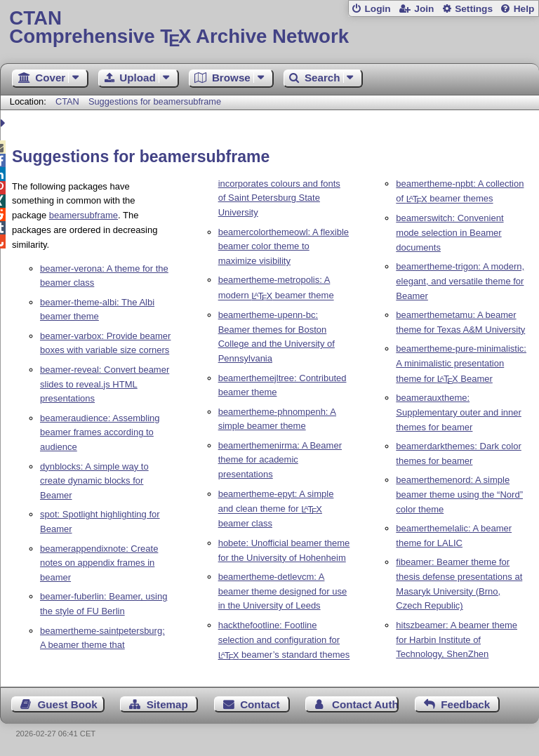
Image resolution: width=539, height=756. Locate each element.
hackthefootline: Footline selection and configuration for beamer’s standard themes (284, 640)
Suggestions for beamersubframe (155, 101)
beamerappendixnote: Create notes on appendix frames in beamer (99, 563)
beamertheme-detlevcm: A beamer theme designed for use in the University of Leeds (283, 591)
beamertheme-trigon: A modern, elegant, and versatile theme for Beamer (460, 281)
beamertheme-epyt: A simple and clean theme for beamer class (276, 509)
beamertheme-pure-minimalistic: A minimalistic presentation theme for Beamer (461, 364)
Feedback (465, 704)
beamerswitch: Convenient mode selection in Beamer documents (450, 233)
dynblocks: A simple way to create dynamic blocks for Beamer (94, 481)
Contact (260, 704)
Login (377, 9)
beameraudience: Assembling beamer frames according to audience (100, 433)
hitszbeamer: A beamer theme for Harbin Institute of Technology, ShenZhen (457, 640)
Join (424, 9)
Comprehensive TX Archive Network (269, 28)
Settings (474, 9)
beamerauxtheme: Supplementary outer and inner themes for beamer (459, 412)
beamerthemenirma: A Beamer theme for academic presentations (280, 460)
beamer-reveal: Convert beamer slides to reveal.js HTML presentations (105, 384)
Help (524, 9)
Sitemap (167, 704)
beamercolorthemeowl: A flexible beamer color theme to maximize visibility (284, 247)
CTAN (67, 101)
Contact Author (365, 704)
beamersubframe (84, 215)
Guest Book (68, 704)
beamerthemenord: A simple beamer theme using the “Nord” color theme (459, 495)
